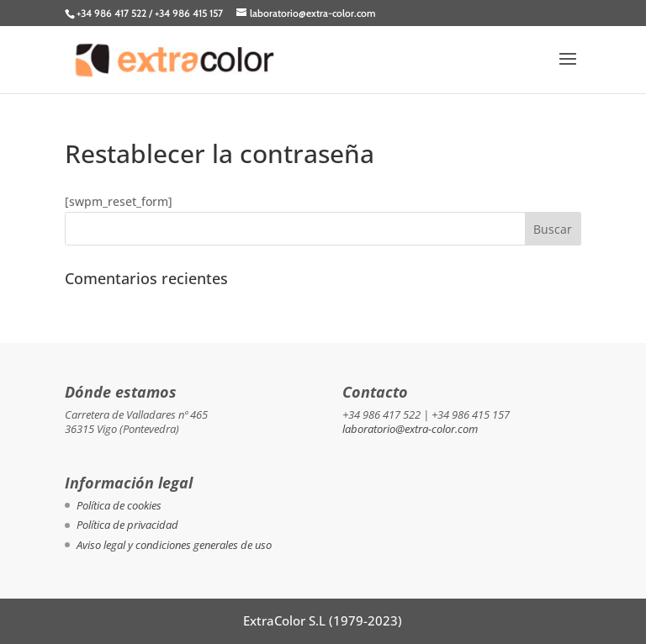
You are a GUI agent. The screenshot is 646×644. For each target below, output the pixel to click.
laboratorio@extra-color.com (410, 429)
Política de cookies (119, 505)
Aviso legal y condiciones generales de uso (174, 545)
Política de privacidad (127, 525)
